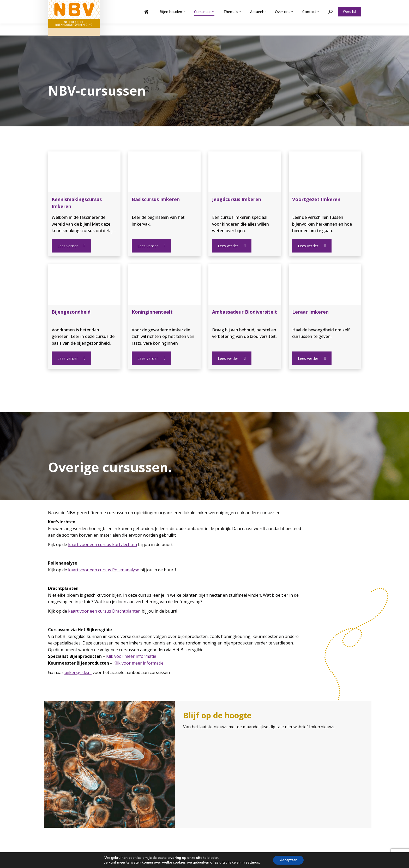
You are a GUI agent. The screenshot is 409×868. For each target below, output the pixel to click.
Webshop (320, 6)
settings (252, 862)
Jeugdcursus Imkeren (237, 199)
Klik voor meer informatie (131, 656)
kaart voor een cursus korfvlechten (103, 544)
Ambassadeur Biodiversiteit (245, 312)
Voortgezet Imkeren (316, 199)
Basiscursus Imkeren (156, 199)
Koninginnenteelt (152, 312)
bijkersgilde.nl (78, 672)
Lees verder (71, 246)
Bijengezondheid (71, 312)
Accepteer (288, 860)
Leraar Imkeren (310, 312)
